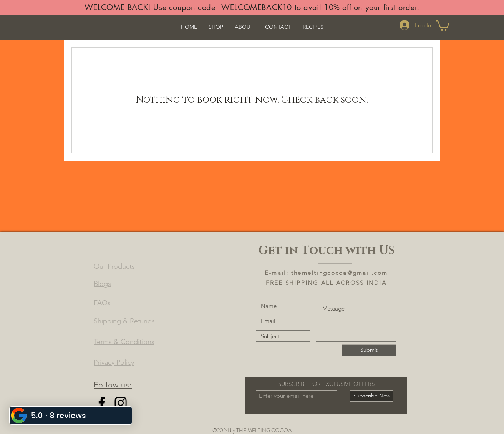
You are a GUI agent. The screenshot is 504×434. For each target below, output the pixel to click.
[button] (443, 25)
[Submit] (369, 350)
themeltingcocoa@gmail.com (339, 273)
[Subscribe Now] (372, 396)
